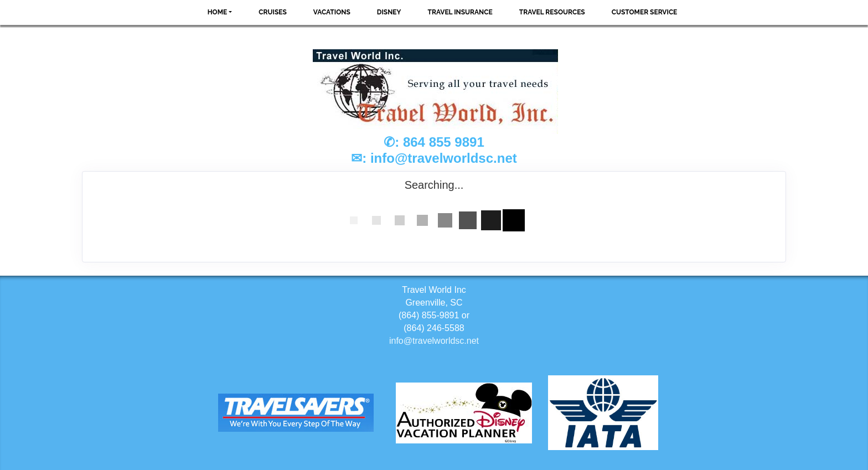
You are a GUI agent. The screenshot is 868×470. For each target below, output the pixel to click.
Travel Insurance (460, 12)
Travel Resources (552, 12)
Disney (389, 12)
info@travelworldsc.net (444, 158)
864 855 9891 (444, 142)
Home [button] (218, 12)
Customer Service (645, 12)
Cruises (273, 12)
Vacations (332, 12)
